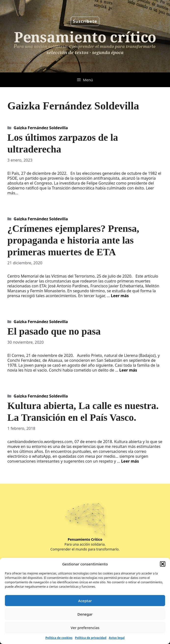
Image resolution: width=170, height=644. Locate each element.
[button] (163, 564)
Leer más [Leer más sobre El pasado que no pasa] (128, 370)
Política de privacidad (91, 638)
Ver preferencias (85, 628)
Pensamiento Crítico (85, 539)
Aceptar (85, 601)
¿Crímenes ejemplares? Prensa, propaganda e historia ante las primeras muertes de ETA (73, 240)
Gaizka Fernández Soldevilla (41, 128)
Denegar (85, 614)
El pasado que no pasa (54, 331)
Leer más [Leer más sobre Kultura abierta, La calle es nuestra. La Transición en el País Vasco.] (130, 461)
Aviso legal (117, 638)
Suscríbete (85, 21)
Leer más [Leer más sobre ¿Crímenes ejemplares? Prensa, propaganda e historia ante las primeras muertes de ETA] (120, 296)
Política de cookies (59, 638)
